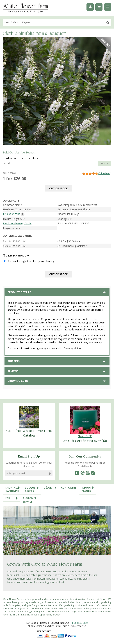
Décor (51, 488)
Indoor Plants (89, 488)
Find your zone (12, 214)
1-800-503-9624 (80, 623)
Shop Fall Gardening (14, 488)
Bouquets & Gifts (33, 488)
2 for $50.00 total (70, 241)
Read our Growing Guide (17, 223)
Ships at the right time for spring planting (31, 261)
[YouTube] (88, 473)
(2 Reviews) (97, 173)
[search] (53, 22)
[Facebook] (77, 473)
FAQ (13, 498)
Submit (105, 163)
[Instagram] (93, 473)
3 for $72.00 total (16, 246)
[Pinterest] (82, 473)
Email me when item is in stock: (21, 158)
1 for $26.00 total (16, 241)
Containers (70, 488)
